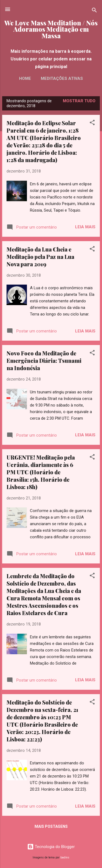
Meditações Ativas (62, 78)
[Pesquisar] (94, 11)
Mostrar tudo (79, 101)
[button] (92, 123)
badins (65, 857)
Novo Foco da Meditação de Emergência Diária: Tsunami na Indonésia (44, 360)
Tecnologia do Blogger (51, 847)
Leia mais (85, 227)
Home (25, 78)
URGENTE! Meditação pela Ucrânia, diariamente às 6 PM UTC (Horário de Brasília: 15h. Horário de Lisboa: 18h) (41, 472)
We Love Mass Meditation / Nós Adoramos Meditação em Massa (51, 29)
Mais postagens (51, 826)
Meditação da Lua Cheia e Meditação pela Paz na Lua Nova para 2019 (40, 257)
